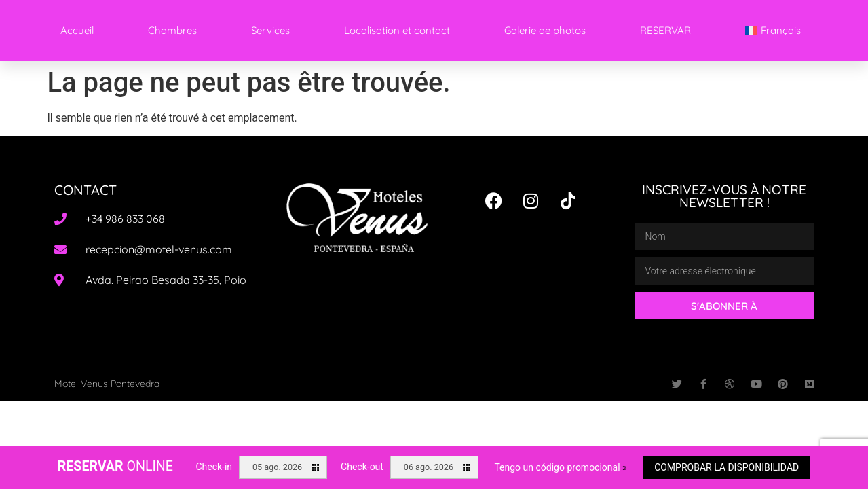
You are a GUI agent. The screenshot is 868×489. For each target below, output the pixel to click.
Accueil (77, 30)
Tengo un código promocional (560, 467)
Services (270, 30)
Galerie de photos (545, 30)
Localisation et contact (397, 30)
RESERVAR (665, 30)
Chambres (172, 30)
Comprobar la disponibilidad (727, 467)
